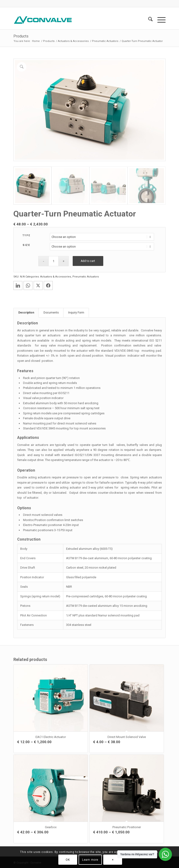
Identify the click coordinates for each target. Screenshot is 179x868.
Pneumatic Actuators (86, 276)
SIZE (26, 244)
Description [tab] (26, 312)
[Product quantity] (54, 260)
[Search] (148, 20)
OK (68, 860)
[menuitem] (148, 20)
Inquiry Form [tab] (76, 312)
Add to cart (88, 260)
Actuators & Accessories (56, 276)
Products (21, 36)
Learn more (90, 860)
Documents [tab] (51, 312)
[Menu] (159, 20)
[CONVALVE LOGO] (74, 20)
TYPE (26, 235)
